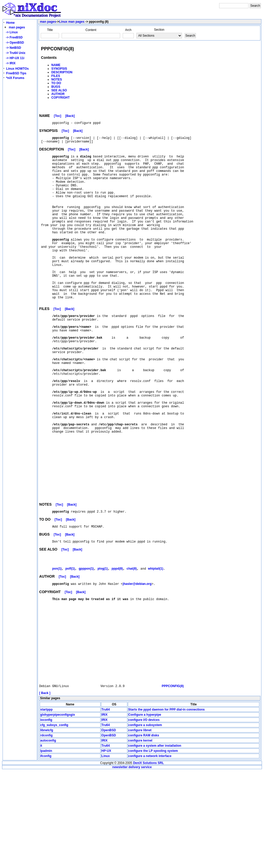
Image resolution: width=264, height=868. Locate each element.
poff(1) (70, 646)
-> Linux (11, 32)
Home (10, 23)
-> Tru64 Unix (15, 53)
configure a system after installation (155, 842)
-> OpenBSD (14, 43)
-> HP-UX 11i (14, 58)
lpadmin (46, 848)
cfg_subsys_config (54, 822)
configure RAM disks (144, 832)
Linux (106, 853)
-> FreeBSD (13, 37)
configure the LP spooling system (153, 848)
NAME (56, 65)
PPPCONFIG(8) (173, 783)
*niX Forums (15, 78)
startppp (46, 806)
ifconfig (46, 853)
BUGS (56, 87)
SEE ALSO (59, 90)
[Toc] (57, 117)
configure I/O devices (144, 817)
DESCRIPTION (62, 72)
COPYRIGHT (60, 98)
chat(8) (132, 646)
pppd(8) (117, 646)
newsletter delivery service (132, 864)
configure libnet (140, 827)
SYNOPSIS (59, 69)
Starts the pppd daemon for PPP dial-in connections (167, 806)
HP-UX (106, 848)
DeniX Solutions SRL (148, 860)
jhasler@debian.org (137, 662)
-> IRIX (10, 63)
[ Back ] (45, 790)
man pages (17, 27)
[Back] (70, 117)
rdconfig (46, 832)
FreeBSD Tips (16, 73)
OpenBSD (109, 827)
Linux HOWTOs (18, 69)
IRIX (105, 811)
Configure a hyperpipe (145, 811)
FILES (56, 76)
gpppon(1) (86, 646)
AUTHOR (58, 94)
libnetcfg (47, 827)
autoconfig (48, 837)
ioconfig (46, 817)
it (41, 842)
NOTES (57, 79)
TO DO (56, 83)
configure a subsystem (145, 822)
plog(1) (103, 646)
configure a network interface (150, 853)
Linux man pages (72, 22)
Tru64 (106, 806)
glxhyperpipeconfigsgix (58, 811)
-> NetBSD (13, 48)
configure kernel (140, 837)
